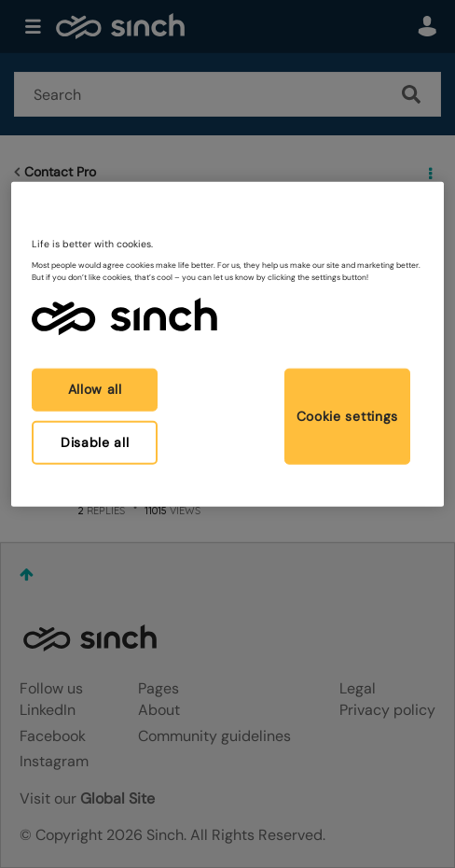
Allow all (95, 389)
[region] (227, 344)
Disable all (95, 441)
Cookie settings (348, 416)
